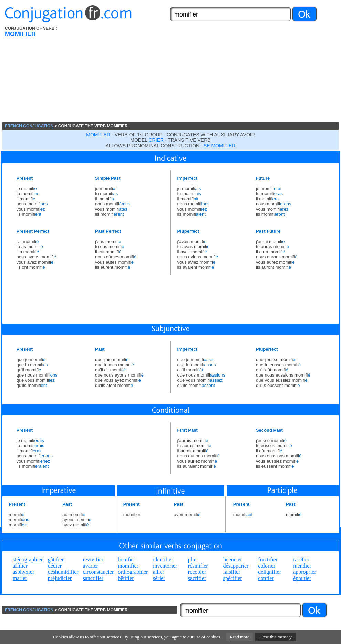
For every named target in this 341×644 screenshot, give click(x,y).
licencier (233, 559)
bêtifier (126, 578)
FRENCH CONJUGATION (29, 126)
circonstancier (99, 572)
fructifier (268, 559)
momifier (128, 566)
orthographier (133, 572)
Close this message (276, 637)
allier (159, 572)
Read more (240, 637)
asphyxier (23, 572)
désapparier (236, 566)
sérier (159, 578)
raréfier (301, 559)
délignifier (270, 572)
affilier (20, 566)
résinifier (198, 566)
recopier (197, 572)
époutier (302, 578)
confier (266, 578)
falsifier (232, 572)
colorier (267, 566)
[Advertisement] (198, 74)
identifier (163, 559)
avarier (91, 566)
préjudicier (60, 578)
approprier (305, 572)
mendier (302, 566)
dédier (55, 566)
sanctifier (93, 578)
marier (20, 578)
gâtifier (56, 559)
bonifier (127, 559)
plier (193, 559)
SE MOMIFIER (220, 146)
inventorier (165, 566)
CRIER (156, 140)
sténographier (28, 559)
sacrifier (197, 578)
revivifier (93, 559)
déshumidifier (63, 572)
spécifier (233, 578)
